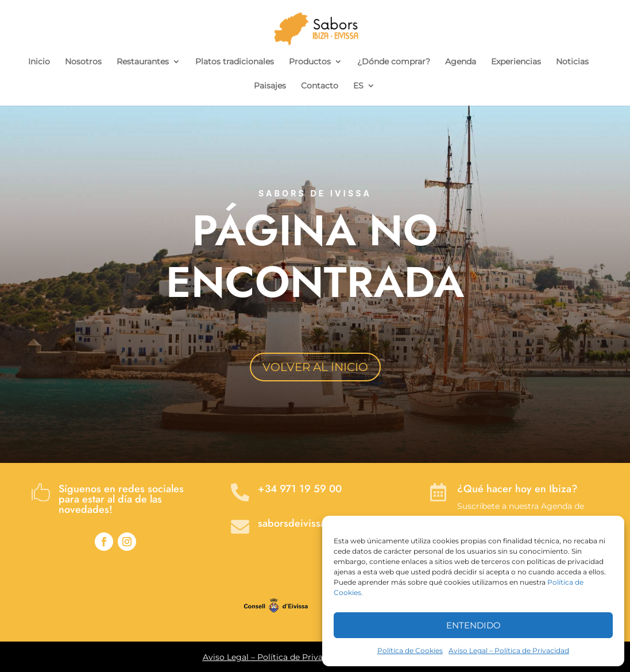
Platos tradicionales (235, 62)
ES (358, 86)
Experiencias (516, 62)
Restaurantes (143, 62)
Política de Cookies (410, 650)
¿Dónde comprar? (394, 62)
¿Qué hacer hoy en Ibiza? (517, 489)
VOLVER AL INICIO (315, 367)
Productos (310, 62)
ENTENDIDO (474, 625)
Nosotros (83, 62)
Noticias (572, 62)
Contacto (320, 86)
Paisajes (270, 86)
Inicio (39, 62)
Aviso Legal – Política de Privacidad (509, 650)
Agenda (461, 62)
